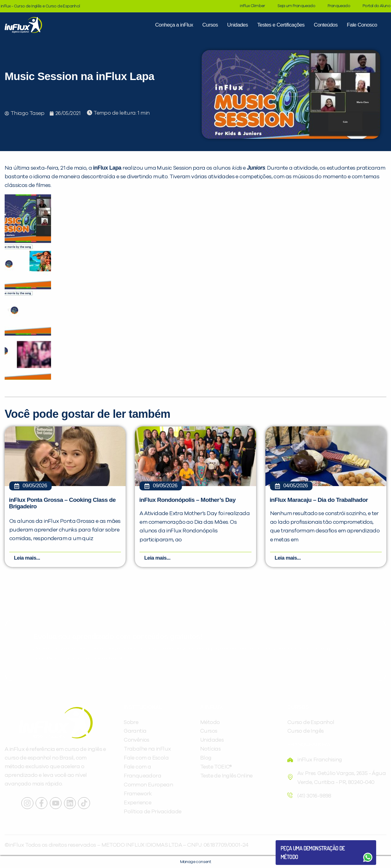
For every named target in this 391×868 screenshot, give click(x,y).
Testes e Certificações (281, 25)
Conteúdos (326, 25)
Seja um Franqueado (296, 6)
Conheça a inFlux (174, 25)
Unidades (237, 25)
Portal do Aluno (376, 6)
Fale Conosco (362, 25)
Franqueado (339, 6)
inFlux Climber (252, 6)
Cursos (210, 25)
